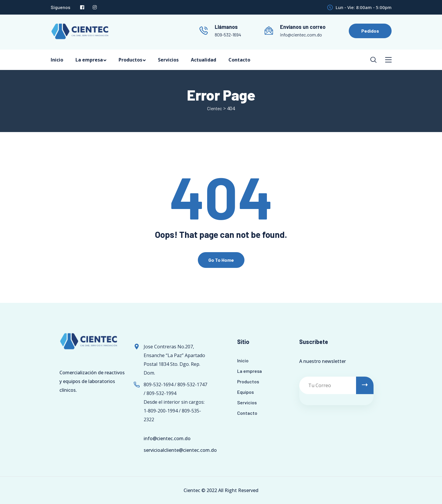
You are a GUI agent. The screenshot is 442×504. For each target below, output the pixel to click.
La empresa (89, 60)
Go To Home (221, 260)
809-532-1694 (228, 35)
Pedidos (370, 31)
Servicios (168, 60)
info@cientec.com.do (301, 35)
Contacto (239, 60)
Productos (130, 60)
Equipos (245, 392)
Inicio (57, 60)
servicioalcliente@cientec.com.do (180, 450)
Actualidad (204, 60)
